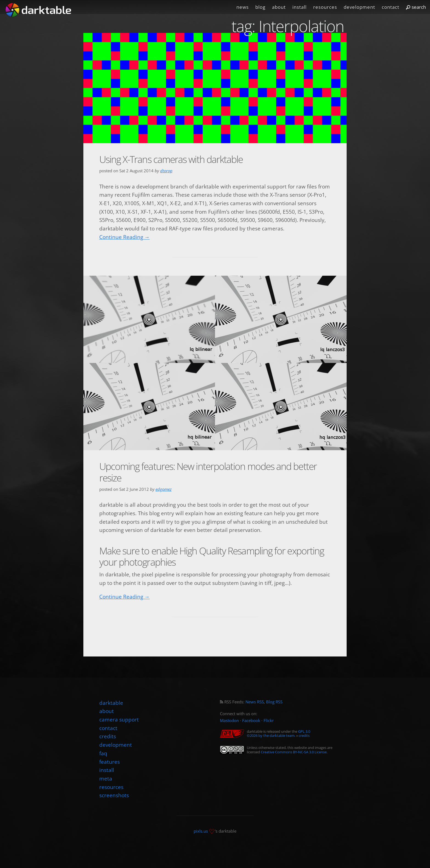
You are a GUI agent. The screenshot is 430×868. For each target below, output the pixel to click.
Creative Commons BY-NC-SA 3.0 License (294, 752)
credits (304, 735)
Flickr (269, 721)
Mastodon (229, 721)
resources (325, 7)
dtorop (166, 171)
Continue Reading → (125, 237)
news (243, 7)
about (279, 7)
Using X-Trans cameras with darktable (171, 159)
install (299, 7)
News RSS (255, 702)
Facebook (251, 721)
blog (260, 7)
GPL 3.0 (304, 731)
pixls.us (201, 831)
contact (391, 7)
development (359, 7)
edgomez (164, 489)
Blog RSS (274, 702)
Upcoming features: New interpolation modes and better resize (208, 472)
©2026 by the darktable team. (271, 735)
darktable (111, 703)
